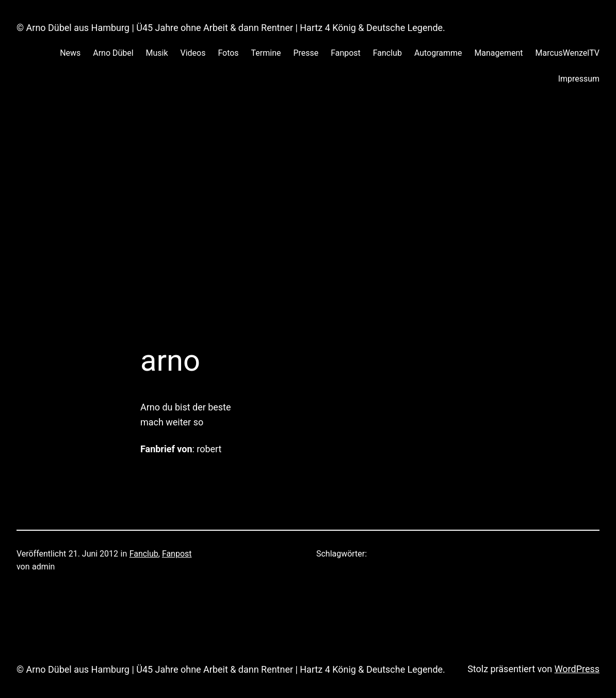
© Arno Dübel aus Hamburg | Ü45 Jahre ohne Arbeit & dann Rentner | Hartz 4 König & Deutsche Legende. (231, 28)
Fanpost (177, 554)
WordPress (577, 669)
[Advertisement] (308, 207)
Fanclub (144, 554)
